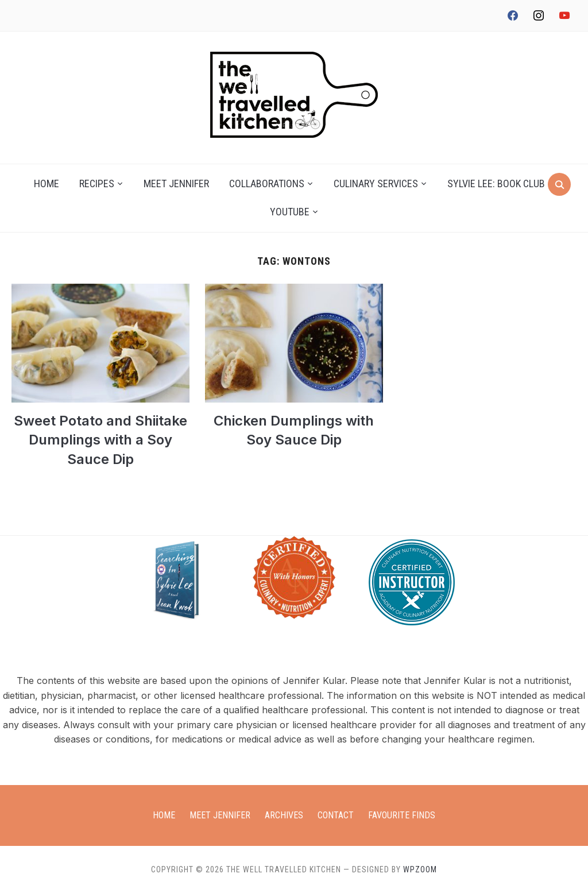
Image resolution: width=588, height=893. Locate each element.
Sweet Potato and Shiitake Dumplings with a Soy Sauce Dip (100, 440)
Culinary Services (376, 183)
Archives (284, 815)
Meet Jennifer (176, 183)
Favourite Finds (402, 815)
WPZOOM (420, 869)
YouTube (290, 212)
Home (47, 183)
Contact (336, 815)
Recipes (97, 183)
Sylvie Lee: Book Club (496, 183)
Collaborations (267, 183)
